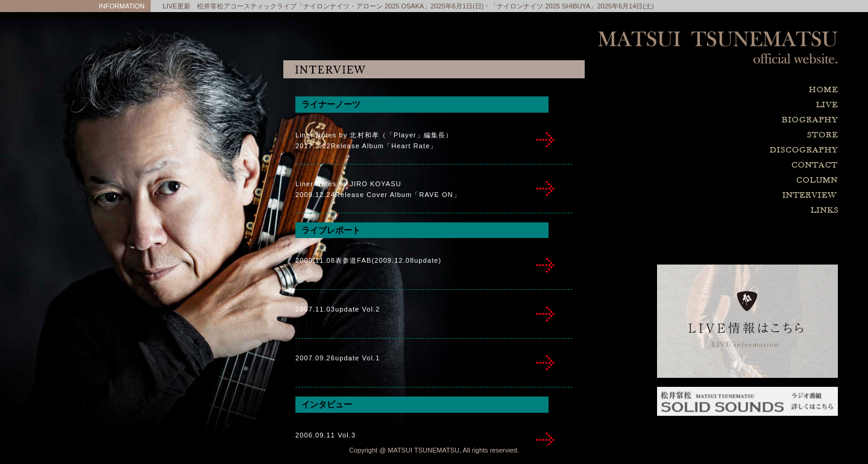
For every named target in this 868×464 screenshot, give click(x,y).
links (747, 211)
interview (747, 196)
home (747, 90)
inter (546, 140)
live (747, 105)
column (747, 180)
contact (747, 165)
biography (747, 120)
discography (747, 150)
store (747, 135)
